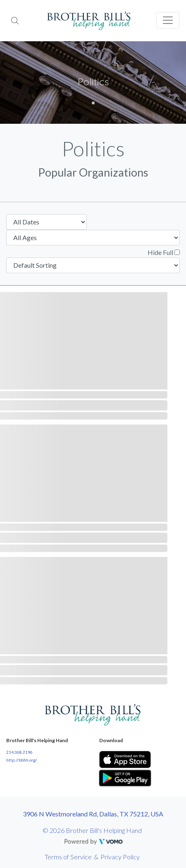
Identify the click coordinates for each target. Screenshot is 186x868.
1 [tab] (93, 103)
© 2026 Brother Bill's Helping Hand (92, 830)
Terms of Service (68, 857)
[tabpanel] (93, 83)
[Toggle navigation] (168, 20)
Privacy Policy (120, 857)
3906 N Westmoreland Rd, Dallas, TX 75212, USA (93, 814)
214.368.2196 (19, 752)
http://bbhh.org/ (22, 760)
